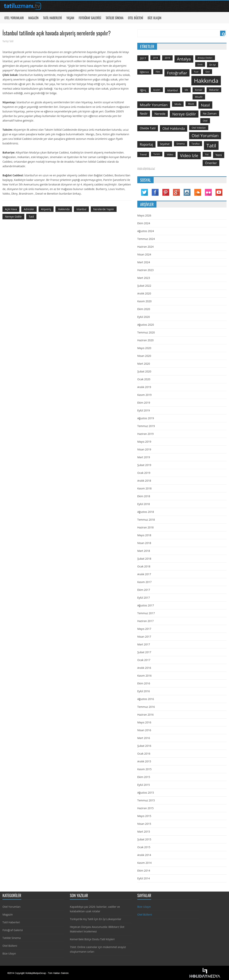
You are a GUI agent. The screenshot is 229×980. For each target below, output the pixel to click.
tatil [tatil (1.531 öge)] (211, 146)
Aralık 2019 (144, 387)
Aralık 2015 (144, 761)
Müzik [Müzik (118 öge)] (191, 104)
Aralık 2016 (144, 668)
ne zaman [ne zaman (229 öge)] (210, 113)
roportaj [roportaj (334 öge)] (146, 144)
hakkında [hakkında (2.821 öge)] (206, 81)
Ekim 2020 (144, 309)
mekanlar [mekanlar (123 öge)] (214, 90)
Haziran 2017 (145, 621)
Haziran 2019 (145, 434)
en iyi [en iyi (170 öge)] (213, 65)
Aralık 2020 (144, 293)
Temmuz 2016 (146, 707)
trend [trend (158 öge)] (143, 154)
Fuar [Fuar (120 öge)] (196, 72)
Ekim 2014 (144, 871)
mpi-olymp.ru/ (146, 168)
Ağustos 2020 (146, 325)
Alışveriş (46, 209)
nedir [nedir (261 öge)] (144, 114)
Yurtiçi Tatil (8, 41)
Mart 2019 (144, 457)
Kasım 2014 (144, 863)
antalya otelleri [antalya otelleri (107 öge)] (205, 58)
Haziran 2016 (145, 715)
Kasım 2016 (144, 676)
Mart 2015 (144, 832)
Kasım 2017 (144, 582)
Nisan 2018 (144, 543)
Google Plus (176, 192)
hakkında (64, 209)
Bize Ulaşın (154, 18)
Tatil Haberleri (53, 18)
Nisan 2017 (144, 637)
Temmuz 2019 (146, 426)
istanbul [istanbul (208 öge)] (173, 90)
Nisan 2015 (144, 824)
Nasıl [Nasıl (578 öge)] (205, 105)
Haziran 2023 (145, 270)
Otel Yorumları (14, 18)
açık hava (11, 209)
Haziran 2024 (145, 247)
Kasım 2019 (144, 395)
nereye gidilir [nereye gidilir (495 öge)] (184, 114)
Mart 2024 (144, 262)
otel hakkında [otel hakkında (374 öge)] (174, 128)
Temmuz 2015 (146, 800)
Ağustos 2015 (146, 793)
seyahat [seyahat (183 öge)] (165, 144)
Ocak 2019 (144, 473)
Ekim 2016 (144, 683)
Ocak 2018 (144, 566)
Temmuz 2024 (146, 239)
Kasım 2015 (144, 769)
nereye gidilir (13, 217)
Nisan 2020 (144, 356)
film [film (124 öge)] (158, 72)
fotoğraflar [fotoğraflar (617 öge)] (177, 73)
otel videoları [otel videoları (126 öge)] (199, 128)
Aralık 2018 (144, 481)
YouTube (219, 192)
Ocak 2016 (144, 754)
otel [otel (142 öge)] (205, 121)
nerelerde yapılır (104, 209)
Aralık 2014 (144, 855)
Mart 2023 (144, 278)
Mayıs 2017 (144, 629)
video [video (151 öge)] (170, 154)
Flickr (208, 192)
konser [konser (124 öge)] (199, 90)
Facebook (155, 192)
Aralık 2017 (144, 574)
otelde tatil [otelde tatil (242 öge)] (148, 128)
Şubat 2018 (144, 559)
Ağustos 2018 (146, 512)
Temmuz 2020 (146, 332)
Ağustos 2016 (146, 699)
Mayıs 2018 (144, 535)
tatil (31, 217)
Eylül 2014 (144, 878)
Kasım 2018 (144, 488)
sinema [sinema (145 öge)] (181, 144)
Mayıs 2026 (144, 215)
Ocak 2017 (144, 660)
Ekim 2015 (144, 777)
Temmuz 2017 (146, 613)
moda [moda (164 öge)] (178, 104)
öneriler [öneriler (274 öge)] (211, 163)
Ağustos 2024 (146, 231)
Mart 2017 (144, 644)
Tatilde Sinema (114, 18)
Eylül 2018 (144, 504)
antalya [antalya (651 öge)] (184, 59)
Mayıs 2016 (144, 722)
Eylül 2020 (144, 317)
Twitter (145, 192)
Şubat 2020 (144, 371)
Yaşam (70, 18)
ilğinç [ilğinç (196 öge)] (143, 90)
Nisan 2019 (144, 449)
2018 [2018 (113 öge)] (155, 58)
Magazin (33, 18)
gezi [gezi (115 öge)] (208, 72)
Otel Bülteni (135, 18)
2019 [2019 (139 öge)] (167, 58)
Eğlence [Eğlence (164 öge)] (144, 72)
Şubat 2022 (144, 286)
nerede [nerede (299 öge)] (160, 114)
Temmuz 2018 (146, 520)
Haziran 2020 (145, 340)
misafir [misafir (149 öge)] (199, 97)
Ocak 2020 (144, 379)
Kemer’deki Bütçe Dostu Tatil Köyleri (92, 939)
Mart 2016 (144, 738)
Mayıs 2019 (144, 442)
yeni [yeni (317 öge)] (219, 155)
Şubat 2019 (144, 465)
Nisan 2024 (144, 254)
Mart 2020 (144, 364)
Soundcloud (198, 192)
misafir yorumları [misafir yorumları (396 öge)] (154, 105)
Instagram (187, 192)
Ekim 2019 (144, 403)
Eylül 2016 (144, 691)
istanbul (81, 209)
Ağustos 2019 (146, 418)
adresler (29, 209)
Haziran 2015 (145, 808)
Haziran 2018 (145, 527)
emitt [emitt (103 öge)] (200, 64)
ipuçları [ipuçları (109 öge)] (157, 90)
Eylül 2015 (144, 785)
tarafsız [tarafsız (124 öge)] (196, 144)
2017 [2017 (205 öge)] (143, 58)
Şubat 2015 (144, 839)
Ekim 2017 (144, 590)
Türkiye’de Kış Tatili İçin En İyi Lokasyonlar (96, 919)
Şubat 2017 (144, 652)
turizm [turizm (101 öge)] (157, 154)
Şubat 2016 (144, 746)
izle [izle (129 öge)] (186, 90)
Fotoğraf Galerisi (90, 18)
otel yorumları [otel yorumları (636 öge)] (205, 136)
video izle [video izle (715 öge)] (189, 156)
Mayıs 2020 (144, 348)
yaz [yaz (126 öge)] (207, 154)
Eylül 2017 (144, 598)
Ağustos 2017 (146, 605)
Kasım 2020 (144, 301)
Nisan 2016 (144, 730)
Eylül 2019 (144, 410)
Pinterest (166, 192)
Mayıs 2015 (144, 816)
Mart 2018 (144, 551)
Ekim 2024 (144, 223)
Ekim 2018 (144, 496)
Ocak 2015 (144, 847)
